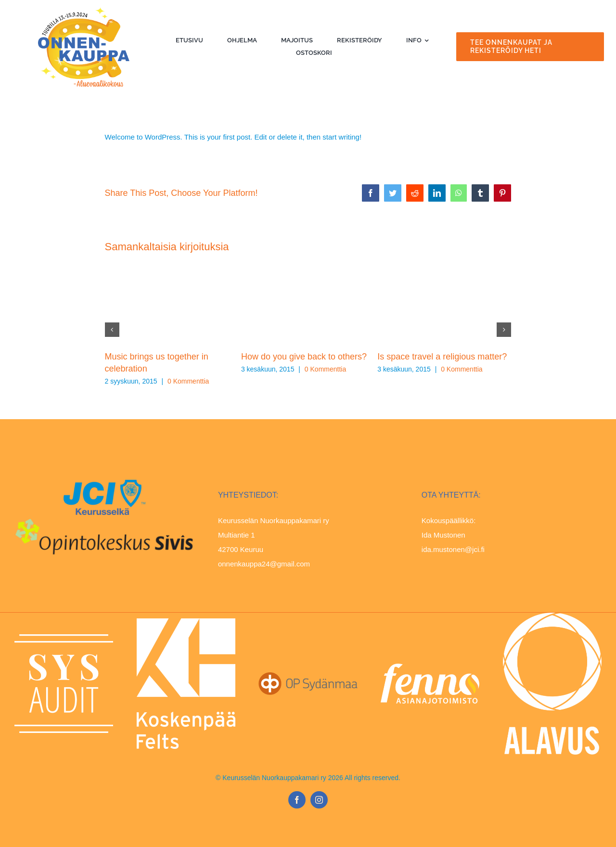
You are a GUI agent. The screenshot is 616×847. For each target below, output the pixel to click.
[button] (112, 330)
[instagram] (319, 800)
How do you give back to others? (304, 357)
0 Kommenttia (188, 381)
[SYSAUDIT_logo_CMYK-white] (64, 638)
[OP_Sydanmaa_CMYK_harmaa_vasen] (308, 676)
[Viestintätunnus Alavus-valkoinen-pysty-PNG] (552, 616)
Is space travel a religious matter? (442, 357)
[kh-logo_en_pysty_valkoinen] (186, 622)
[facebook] (297, 800)
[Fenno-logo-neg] (430, 667)
